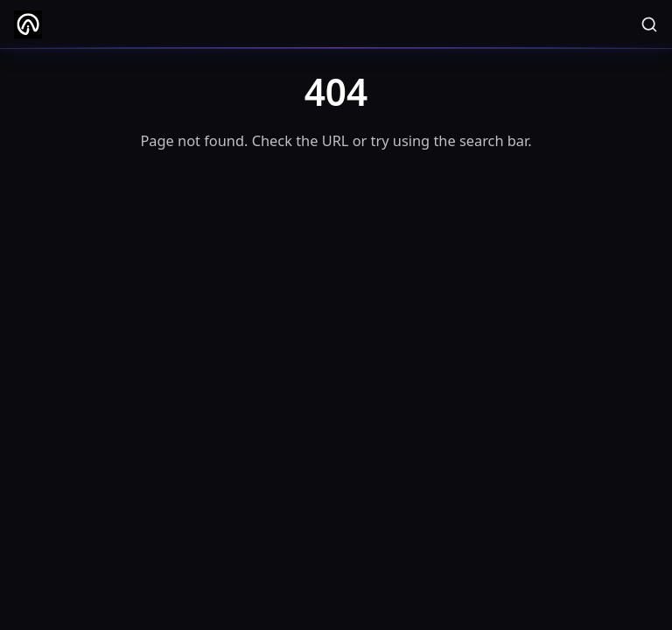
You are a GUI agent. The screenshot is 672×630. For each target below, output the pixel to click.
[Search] (649, 24)
